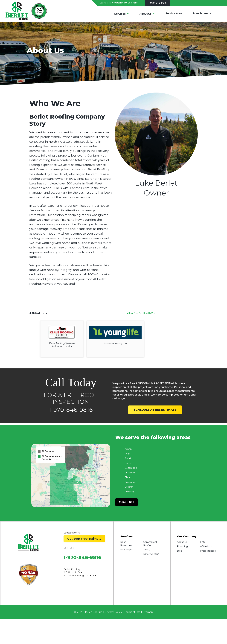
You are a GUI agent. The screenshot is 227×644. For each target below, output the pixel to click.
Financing (182, 546)
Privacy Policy (113, 612)
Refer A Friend (151, 554)
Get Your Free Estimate (84, 539)
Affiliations (206, 546)
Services (120, 14)
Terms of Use (132, 612)
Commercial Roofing (150, 544)
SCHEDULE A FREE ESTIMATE (155, 410)
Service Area (174, 13)
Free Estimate (202, 13)
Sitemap (148, 612)
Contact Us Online (72, 533)
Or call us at (69, 548)
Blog (180, 551)
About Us (146, 14)
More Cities (127, 502)
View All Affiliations (141, 313)
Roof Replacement (128, 544)
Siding (147, 550)
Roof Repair (127, 550)
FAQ (203, 542)
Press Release (208, 551)
